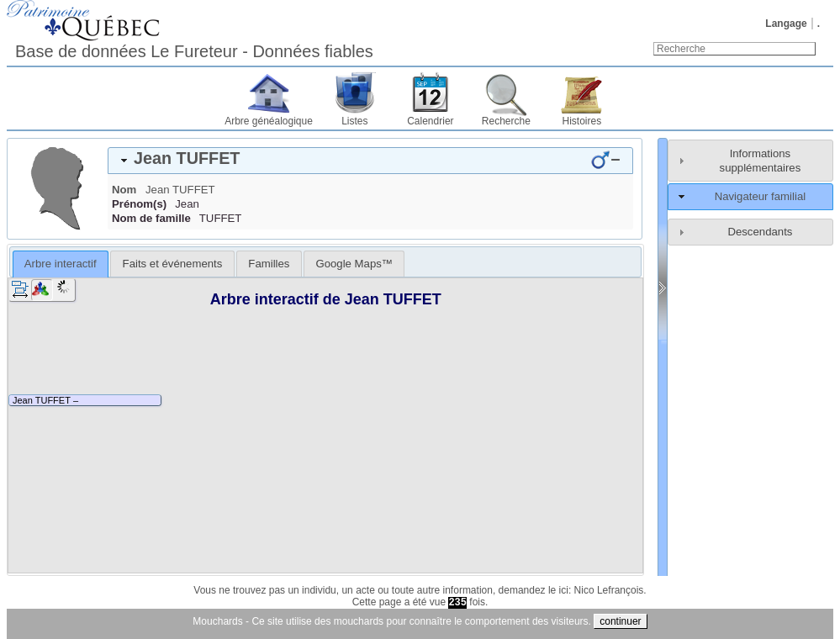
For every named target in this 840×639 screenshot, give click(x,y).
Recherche (506, 121)
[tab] (370, 161)
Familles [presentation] (269, 264)
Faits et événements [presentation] (173, 264)
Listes (354, 121)
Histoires (582, 121)
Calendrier (430, 121)
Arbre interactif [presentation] (61, 264)
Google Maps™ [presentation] (354, 264)
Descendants (760, 232)
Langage (786, 24)
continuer (620, 621)
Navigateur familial (760, 196)
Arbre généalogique (269, 121)
